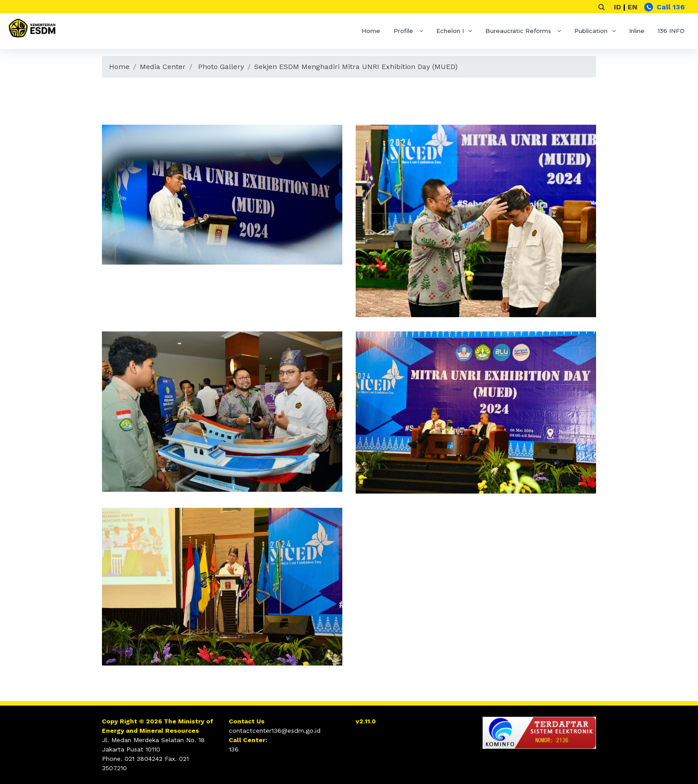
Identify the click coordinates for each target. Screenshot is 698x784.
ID (617, 7)
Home (371, 31)
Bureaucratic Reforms (519, 31)
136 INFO (671, 31)
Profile (404, 31)
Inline (637, 31)
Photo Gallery (221, 67)
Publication (591, 31)
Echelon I (450, 31)
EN (633, 7)
